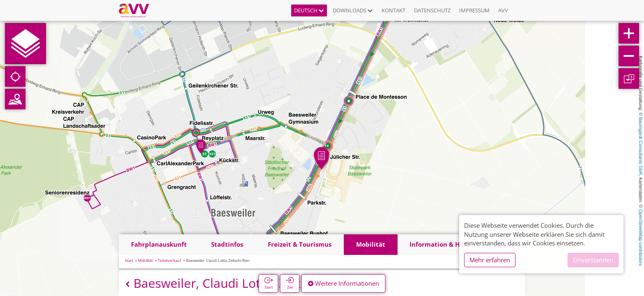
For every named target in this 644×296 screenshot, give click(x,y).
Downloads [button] (353, 10)
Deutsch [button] (309, 10)
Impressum (474, 10)
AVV (503, 10)
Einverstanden (593, 260)
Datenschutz (432, 10)
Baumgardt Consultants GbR (641, 146)
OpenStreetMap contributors (641, 238)
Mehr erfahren (490, 260)
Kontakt (393, 10)
